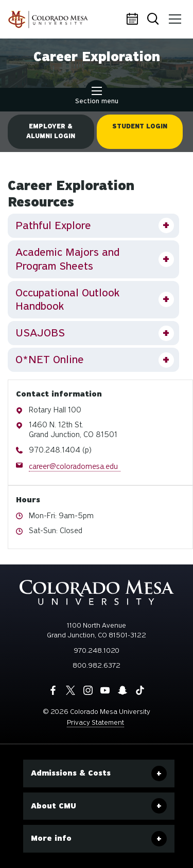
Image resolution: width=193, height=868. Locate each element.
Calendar (134, 20)
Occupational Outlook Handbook (67, 300)
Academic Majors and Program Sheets (67, 259)
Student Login (140, 126)
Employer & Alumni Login (51, 131)
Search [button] (154, 20)
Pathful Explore (53, 225)
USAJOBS (40, 333)
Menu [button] (173, 15)
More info (51, 838)
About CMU (54, 806)
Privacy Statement (95, 722)
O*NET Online (50, 360)
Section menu (97, 97)
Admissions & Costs (71, 773)
